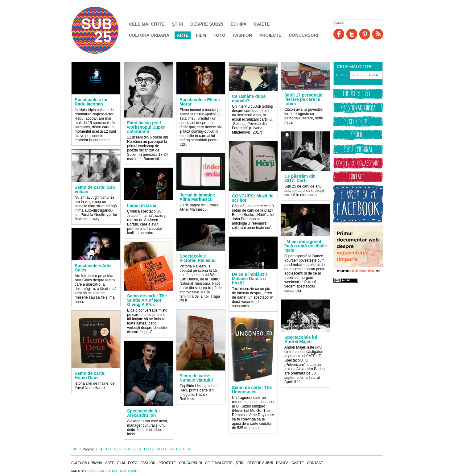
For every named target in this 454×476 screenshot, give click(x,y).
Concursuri (303, 35)
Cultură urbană (149, 35)
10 (139, 449)
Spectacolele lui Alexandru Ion (143, 413)
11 (145, 449)
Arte (183, 35)
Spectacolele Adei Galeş (93, 268)
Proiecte (270, 35)
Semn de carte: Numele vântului (196, 378)
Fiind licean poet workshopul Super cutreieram (146, 127)
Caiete (262, 24)
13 (158, 449)
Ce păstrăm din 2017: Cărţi (300, 178)
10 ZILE (342, 75)
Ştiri (177, 24)
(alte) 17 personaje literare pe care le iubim (303, 99)
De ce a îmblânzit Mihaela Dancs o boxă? (250, 279)
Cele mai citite (147, 24)
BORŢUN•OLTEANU (103, 471)
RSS (378, 34)
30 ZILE (358, 75)
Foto (219, 35)
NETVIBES (131, 471)
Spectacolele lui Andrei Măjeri (301, 339)
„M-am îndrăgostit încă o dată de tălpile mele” (306, 246)
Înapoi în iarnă (142, 205)
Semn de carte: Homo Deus (90, 375)
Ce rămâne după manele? (249, 98)
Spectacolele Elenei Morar (200, 102)
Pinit (365, 34)
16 (177, 449)
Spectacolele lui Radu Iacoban (91, 102)
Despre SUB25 (207, 24)
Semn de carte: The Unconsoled (252, 390)
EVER (374, 75)
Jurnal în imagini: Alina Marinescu (197, 197)
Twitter (352, 34)
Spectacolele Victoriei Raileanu (198, 258)
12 (152, 449)
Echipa (239, 24)
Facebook (339, 34)
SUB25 (102, 30)
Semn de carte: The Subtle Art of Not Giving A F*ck (147, 300)
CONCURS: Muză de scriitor (253, 198)
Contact (315, 463)
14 (165, 449)
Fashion (242, 35)
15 (171, 449)
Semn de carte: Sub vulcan (95, 189)
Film (201, 35)
